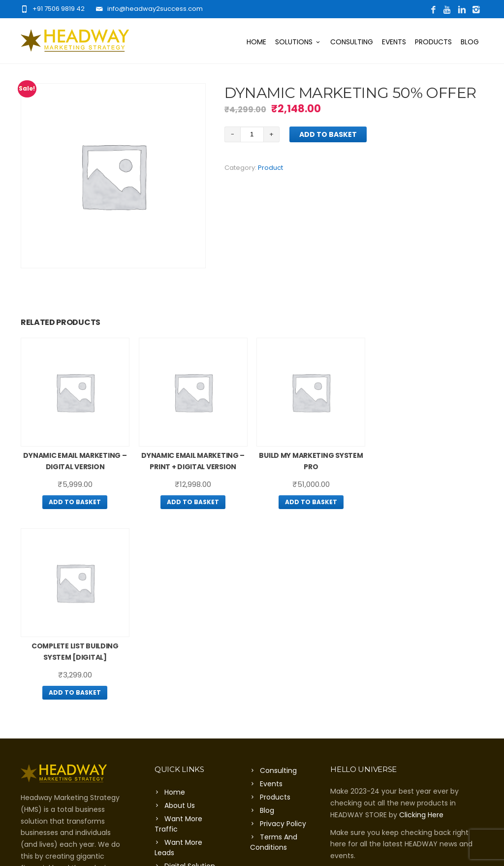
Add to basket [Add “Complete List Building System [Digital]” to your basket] (429, 502)
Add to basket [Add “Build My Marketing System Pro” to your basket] (311, 502)
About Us (180, 615)
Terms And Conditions (274, 652)
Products (433, 42)
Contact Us (184, 689)
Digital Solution (190, 675)
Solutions (298, 42)
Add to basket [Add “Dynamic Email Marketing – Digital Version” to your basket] (75, 502)
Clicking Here (421, 624)
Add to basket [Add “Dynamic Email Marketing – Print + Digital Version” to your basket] (193, 502)
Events (394, 42)
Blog (470, 42)
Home (256, 42)
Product (270, 168)
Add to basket (328, 134)
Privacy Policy (283, 633)
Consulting (352, 42)
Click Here (38, 724)
